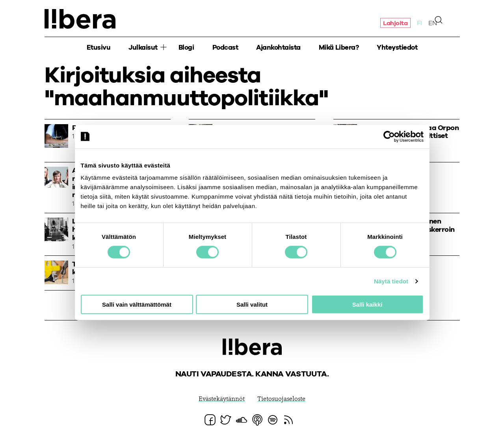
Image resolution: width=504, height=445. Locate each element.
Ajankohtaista (278, 47)
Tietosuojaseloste (281, 399)
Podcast (225, 47)
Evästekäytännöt (222, 399)
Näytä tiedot (391, 281)
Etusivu (99, 47)
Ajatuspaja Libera (80, 19)
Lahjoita (395, 23)
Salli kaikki (367, 304)
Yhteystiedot (397, 47)
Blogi (186, 47)
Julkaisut (143, 47)
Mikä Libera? (339, 47)
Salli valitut (252, 304)
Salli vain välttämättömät (137, 304)
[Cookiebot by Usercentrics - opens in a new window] (389, 136)
